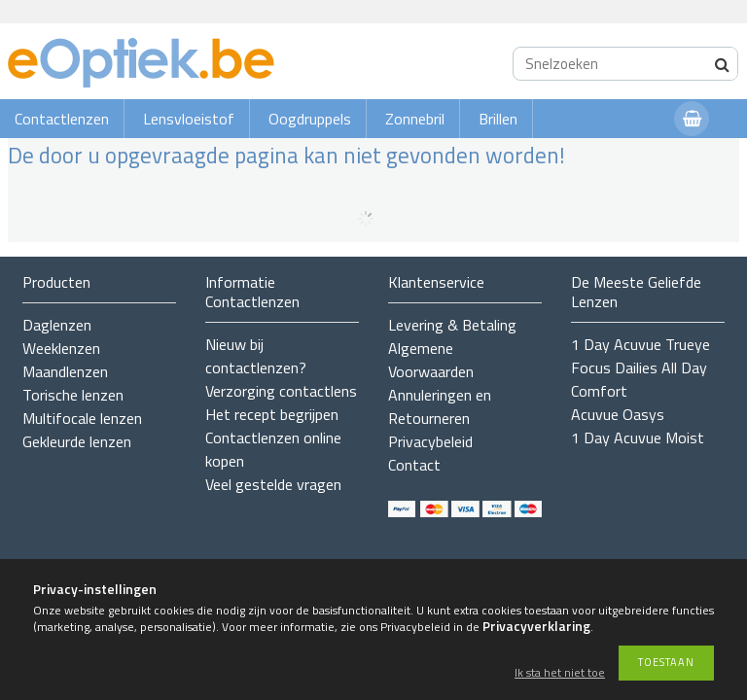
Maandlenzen (65, 371)
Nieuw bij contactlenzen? (256, 356)
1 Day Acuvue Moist (638, 437)
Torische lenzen (73, 395)
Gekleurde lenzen (77, 441)
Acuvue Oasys (618, 414)
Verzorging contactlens (281, 391)
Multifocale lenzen (82, 418)
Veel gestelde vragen (273, 484)
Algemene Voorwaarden (431, 360)
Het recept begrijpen (272, 414)
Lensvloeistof (189, 119)
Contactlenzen (62, 119)
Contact (414, 465)
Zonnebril (415, 119)
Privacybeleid (430, 441)
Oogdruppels (310, 119)
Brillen (498, 119)
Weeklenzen (61, 348)
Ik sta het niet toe (560, 673)
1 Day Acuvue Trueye (640, 344)
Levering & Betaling (452, 325)
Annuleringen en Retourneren (440, 406)
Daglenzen (57, 325)
